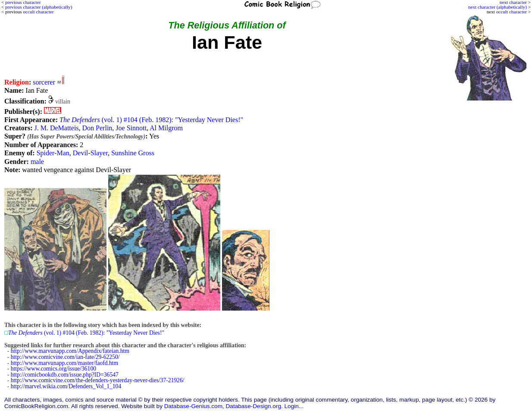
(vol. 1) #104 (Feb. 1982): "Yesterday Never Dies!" (151, 120)
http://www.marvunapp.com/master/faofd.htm (64, 363)
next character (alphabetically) (498, 7)
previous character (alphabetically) (39, 7)
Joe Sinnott (131, 128)
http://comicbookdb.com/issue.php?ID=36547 (65, 375)
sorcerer (44, 82)
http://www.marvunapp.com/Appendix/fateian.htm (70, 351)
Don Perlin (97, 128)
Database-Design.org (253, 406)
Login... (294, 406)
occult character (512, 12)
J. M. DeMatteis (56, 128)
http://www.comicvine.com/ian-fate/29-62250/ (65, 357)
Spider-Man (53, 153)
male (37, 162)
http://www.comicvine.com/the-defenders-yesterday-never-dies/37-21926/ (98, 380)
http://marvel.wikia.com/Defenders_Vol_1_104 (66, 386)
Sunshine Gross (133, 153)
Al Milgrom (166, 128)
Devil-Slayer (90, 153)
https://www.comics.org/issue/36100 (53, 369)
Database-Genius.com (193, 406)
